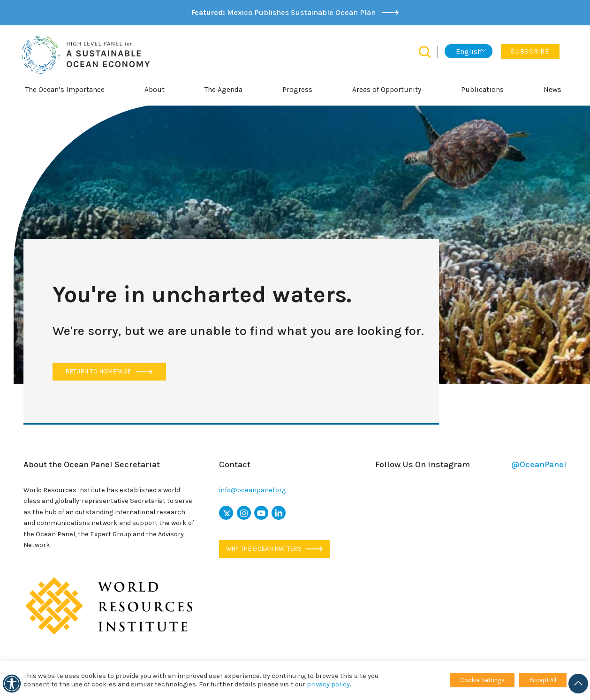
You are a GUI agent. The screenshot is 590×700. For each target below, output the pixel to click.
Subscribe (530, 51)
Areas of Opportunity (387, 90)
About (155, 90)
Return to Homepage (109, 372)
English (469, 51)
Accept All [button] (543, 680)
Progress (297, 90)
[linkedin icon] (279, 513)
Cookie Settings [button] (482, 680)
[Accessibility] (12, 684)
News (552, 90)
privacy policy (328, 684)
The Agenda (223, 90)
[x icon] (226, 513)
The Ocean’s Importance (65, 90)
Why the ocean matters (275, 549)
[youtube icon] (261, 513)
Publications (482, 90)
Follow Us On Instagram (471, 465)
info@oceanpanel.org (252, 490)
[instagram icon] (244, 513)
